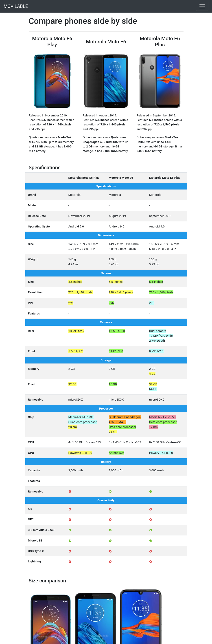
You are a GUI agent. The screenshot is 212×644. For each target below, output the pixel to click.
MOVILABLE (16, 6)
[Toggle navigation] (202, 6)
